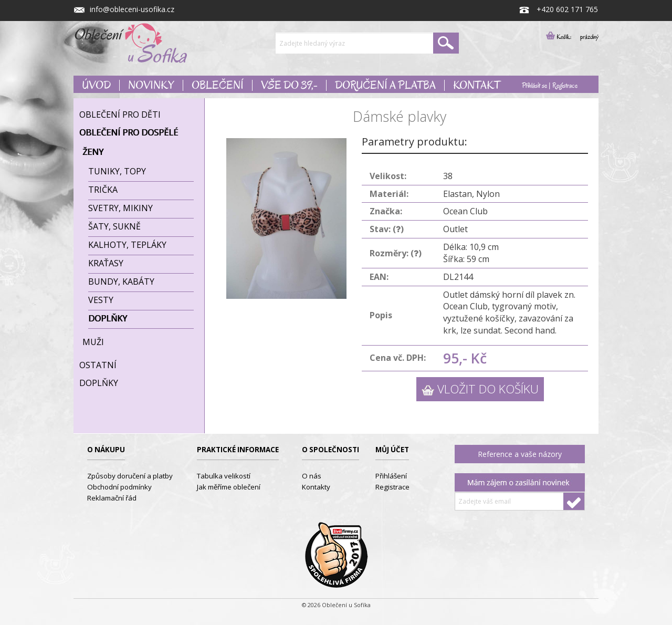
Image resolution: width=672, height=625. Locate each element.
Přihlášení (391, 476)
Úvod (96, 85)
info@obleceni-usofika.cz (124, 9)
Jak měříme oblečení (229, 487)
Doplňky (108, 318)
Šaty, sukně (114, 226)
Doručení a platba (385, 85)
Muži (93, 342)
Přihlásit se (534, 85)
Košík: (562, 37)
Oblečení (218, 85)
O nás (312, 476)
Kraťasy (106, 263)
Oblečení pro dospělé (129, 132)
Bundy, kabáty (121, 282)
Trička (103, 190)
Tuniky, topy (117, 171)
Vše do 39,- (289, 85)
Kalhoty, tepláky (127, 245)
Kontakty (316, 487)
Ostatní (98, 365)
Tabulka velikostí (224, 476)
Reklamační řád (112, 498)
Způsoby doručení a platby (130, 476)
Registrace (565, 85)
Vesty (101, 300)
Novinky (151, 85)
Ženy (93, 152)
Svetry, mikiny (120, 208)
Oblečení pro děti (120, 114)
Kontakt (477, 85)
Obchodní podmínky (119, 487)
